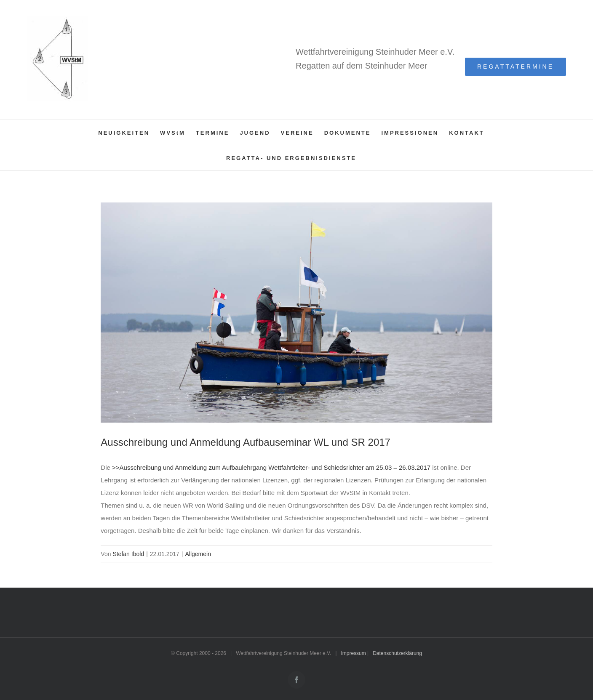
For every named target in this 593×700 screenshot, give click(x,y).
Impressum (353, 653)
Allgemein (198, 554)
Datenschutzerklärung (397, 653)
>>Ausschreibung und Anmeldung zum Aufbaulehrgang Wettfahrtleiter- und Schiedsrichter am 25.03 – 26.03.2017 (271, 467)
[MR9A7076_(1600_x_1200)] (296, 313)
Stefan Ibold (128, 554)
